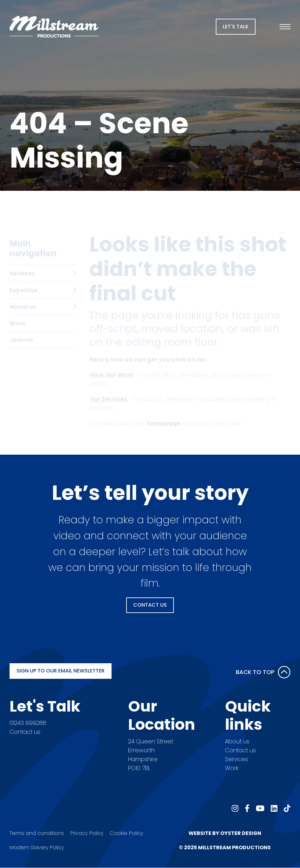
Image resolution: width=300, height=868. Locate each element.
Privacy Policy (87, 833)
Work (232, 768)
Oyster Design (241, 833)
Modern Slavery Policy (37, 847)
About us (237, 741)
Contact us (25, 732)
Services (237, 759)
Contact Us (150, 605)
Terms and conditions (37, 833)
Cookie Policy (126, 833)
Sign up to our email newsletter (61, 671)
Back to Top (263, 672)
